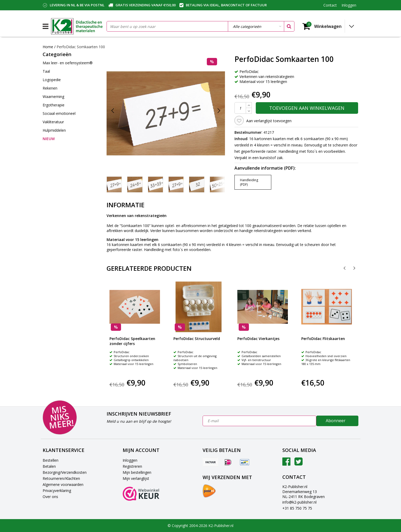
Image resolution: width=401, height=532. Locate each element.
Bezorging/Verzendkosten (65, 472)
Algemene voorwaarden (63, 484)
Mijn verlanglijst (136, 478)
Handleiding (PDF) (249, 182)
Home (48, 47)
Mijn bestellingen (137, 472)
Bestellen (51, 460)
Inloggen (130, 460)
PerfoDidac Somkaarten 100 (81, 47)
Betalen (49, 466)
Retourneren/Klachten (61, 478)
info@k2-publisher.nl (299, 502)
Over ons (50, 497)
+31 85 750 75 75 (297, 508)
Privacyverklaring (57, 491)
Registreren (132, 466)
